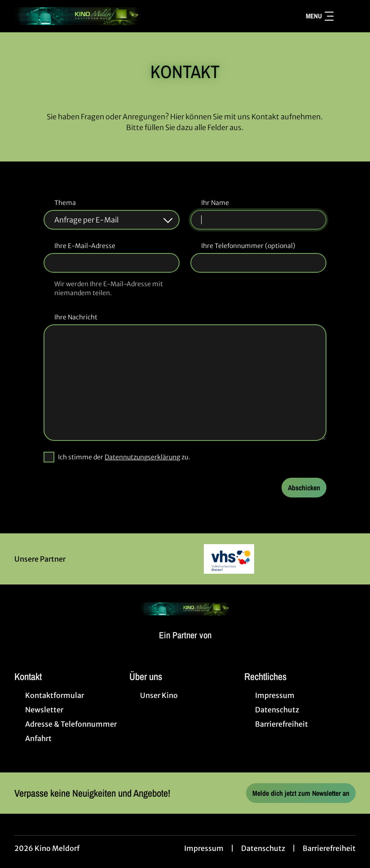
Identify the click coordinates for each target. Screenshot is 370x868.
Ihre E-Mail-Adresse (85, 246)
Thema (65, 203)
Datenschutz (263, 848)
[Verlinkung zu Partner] (229, 559)
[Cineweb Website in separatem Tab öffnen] (185, 646)
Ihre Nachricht (76, 317)
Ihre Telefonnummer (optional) (248, 246)
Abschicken (304, 488)
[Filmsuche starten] (347, 16)
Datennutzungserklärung (142, 457)
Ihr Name (215, 203)
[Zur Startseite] (77, 16)
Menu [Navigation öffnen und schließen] (320, 16)
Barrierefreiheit (329, 848)
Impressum (204, 848)
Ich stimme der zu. (124, 457)
